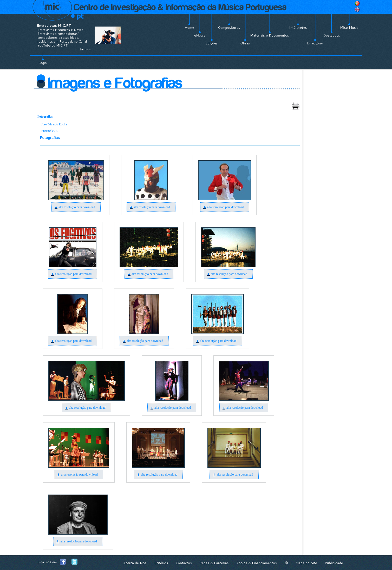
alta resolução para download (77, 207)
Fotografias (45, 117)
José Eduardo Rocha (54, 124)
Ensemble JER (50, 131)
